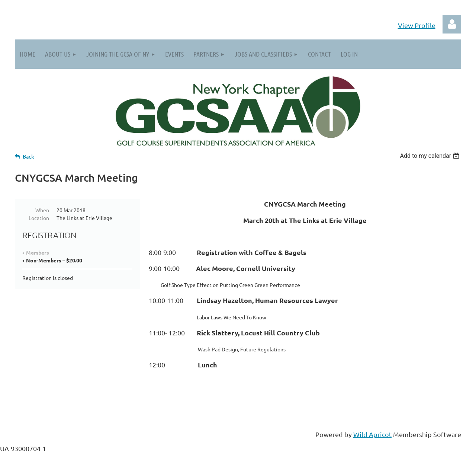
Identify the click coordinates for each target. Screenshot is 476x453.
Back (28, 157)
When (42, 210)
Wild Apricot (372, 434)
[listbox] (430, 156)
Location (39, 218)
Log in (452, 24)
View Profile (417, 25)
